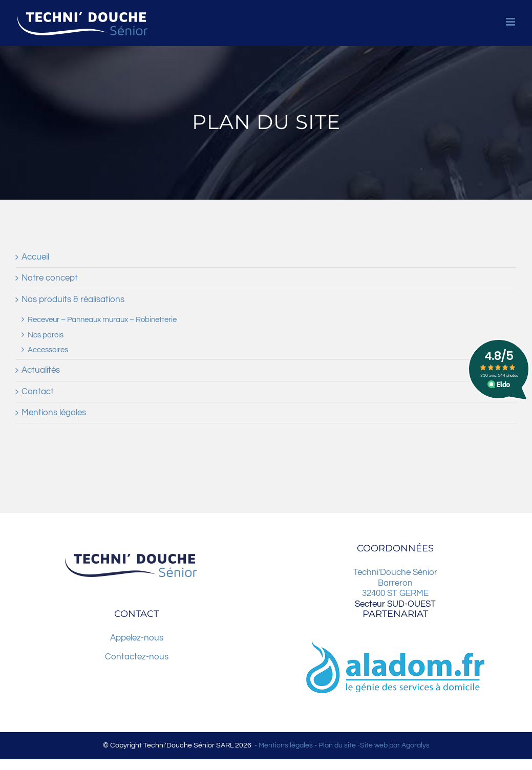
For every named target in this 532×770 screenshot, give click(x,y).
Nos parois (46, 335)
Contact (38, 392)
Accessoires (48, 350)
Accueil (35, 257)
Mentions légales (54, 413)
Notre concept (50, 278)
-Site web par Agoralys (393, 745)
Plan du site (337, 745)
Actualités (41, 370)
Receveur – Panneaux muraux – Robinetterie (102, 319)
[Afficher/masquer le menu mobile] (511, 22)
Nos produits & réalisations (73, 300)
